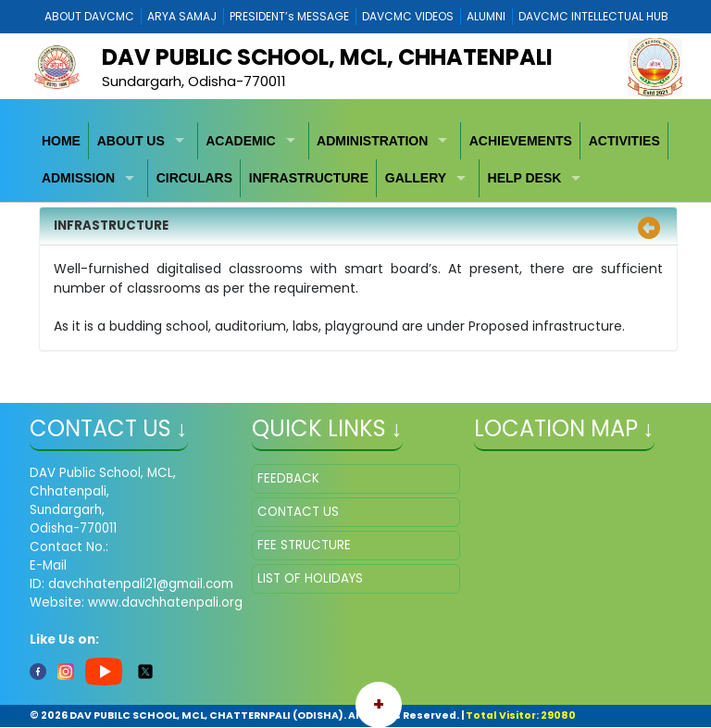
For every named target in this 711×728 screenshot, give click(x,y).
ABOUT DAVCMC (89, 16)
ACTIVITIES (624, 141)
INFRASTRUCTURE (309, 178)
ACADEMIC (240, 141)
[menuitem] (62, 141)
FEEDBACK (288, 478)
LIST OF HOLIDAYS (310, 578)
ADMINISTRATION (372, 141)
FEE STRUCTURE (304, 545)
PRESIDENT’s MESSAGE (289, 16)
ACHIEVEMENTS (521, 141)
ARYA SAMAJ (182, 16)
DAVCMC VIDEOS (408, 16)
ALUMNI (486, 16)
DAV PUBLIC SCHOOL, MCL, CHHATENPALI (327, 57)
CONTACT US (298, 512)
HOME (61, 141)
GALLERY (416, 178)
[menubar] (356, 160)
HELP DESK (525, 178)
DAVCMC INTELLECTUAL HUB (593, 16)
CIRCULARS (194, 178)
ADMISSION (78, 178)
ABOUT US (131, 141)
